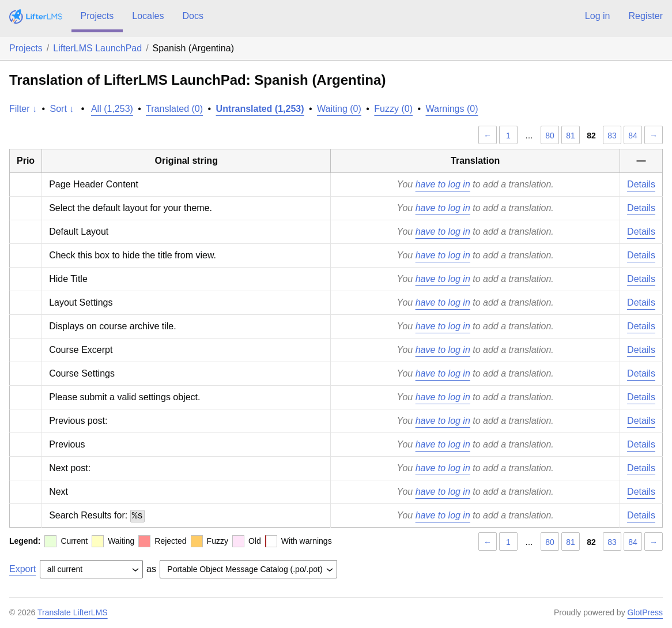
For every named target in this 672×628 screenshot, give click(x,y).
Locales (148, 16)
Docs (192, 16)
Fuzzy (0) (393, 109)
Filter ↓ (23, 109)
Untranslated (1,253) (260, 109)
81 (571, 136)
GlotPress (645, 612)
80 (550, 136)
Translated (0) (174, 109)
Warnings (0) (452, 109)
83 (612, 136)
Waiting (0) (339, 109)
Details (641, 184)
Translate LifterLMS (73, 612)
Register (645, 16)
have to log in (443, 184)
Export (22, 569)
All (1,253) (112, 109)
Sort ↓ (62, 109)
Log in (598, 16)
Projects (97, 16)
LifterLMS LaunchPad (97, 48)
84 (633, 136)
